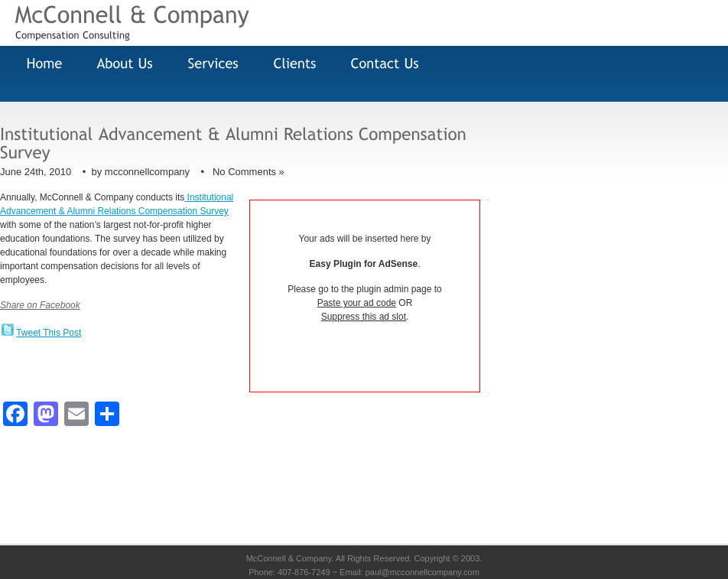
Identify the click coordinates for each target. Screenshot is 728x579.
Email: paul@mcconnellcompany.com (409, 572)
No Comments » (249, 172)
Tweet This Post (49, 333)
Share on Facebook (40, 305)
